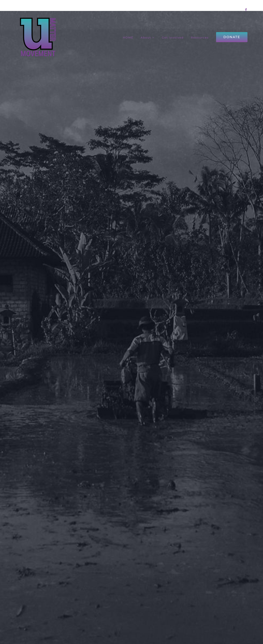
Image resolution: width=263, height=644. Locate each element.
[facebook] (246, 10)
